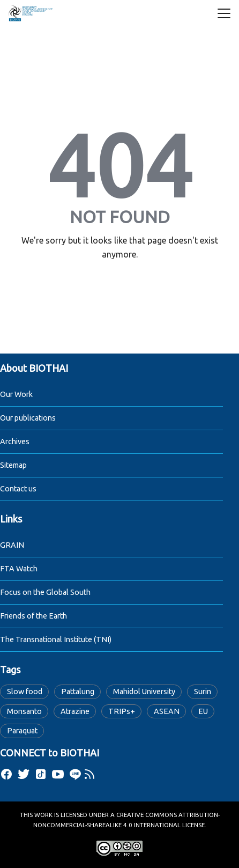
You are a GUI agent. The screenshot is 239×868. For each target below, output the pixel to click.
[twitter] (24, 774)
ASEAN (167, 711)
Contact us (18, 489)
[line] (75, 774)
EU (203, 711)
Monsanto (24, 711)
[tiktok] (41, 774)
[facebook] (6, 774)
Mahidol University (144, 692)
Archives (15, 442)
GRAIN (12, 545)
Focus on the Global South (45, 592)
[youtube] (58, 774)
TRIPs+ (122, 711)
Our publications (28, 418)
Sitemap (13, 465)
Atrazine (75, 711)
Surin (203, 692)
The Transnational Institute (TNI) (56, 639)
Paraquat (22, 731)
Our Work (16, 394)
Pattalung (78, 692)
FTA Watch (19, 569)
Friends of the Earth (33, 616)
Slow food (25, 692)
